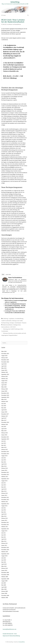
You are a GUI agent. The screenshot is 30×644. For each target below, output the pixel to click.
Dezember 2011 (5, 522)
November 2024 (5, 362)
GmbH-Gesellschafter (6, 321)
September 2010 (5, 554)
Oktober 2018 (5, 401)
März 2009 (4, 589)
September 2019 (5, 397)
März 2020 (4, 387)
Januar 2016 (4, 435)
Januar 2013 (4, 495)
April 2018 (4, 410)
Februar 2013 (5, 493)
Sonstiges (12, 323)
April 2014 (4, 464)
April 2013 (4, 489)
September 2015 (5, 439)
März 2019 (4, 399)
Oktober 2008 (5, 598)
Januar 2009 (4, 593)
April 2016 (4, 429)
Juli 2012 (4, 508)
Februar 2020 (5, 389)
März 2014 (4, 466)
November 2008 (5, 595)
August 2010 (4, 556)
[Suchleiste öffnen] (28, 15)
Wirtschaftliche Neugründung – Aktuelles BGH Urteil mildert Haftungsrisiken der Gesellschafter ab (15, 307)
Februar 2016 (5, 433)
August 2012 (4, 506)
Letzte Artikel (8, 274)
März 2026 (4, 351)
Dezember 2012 (5, 497)
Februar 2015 (5, 449)
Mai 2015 (4, 445)
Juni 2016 (4, 427)
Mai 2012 (4, 512)
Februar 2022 (5, 376)
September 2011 (5, 529)
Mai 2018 (4, 408)
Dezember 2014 (5, 452)
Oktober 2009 (5, 577)
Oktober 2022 (5, 372)
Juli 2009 (4, 583)
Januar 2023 (4, 370)
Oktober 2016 (5, 424)
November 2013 (5, 475)
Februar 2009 (5, 591)
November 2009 (5, 575)
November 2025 (5, 354)
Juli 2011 (4, 533)
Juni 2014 (4, 460)
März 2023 (4, 368)
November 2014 (5, 454)
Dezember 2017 (5, 414)
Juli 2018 (4, 404)
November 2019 (5, 395)
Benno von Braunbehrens (15, 278)
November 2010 (5, 550)
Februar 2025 (5, 358)
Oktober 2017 (5, 416)
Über (3, 274)
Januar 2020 (4, 391)
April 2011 (4, 539)
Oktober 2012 (5, 502)
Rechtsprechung (5, 323)
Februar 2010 (5, 568)
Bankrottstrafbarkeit (8, 325)
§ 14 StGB (24, 199)
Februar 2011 (5, 543)
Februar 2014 (5, 468)
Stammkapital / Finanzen (20, 323)
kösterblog (15, 2)
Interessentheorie (5, 327)
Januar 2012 (4, 520)
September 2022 (5, 374)
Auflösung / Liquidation (9, 319)
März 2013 (4, 491)
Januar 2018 (4, 412)
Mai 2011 (4, 537)
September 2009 (5, 579)
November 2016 (5, 422)
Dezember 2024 (5, 360)
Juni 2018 (4, 406)
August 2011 (4, 531)
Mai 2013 (4, 487)
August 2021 (4, 381)
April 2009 (4, 587)
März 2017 (4, 420)
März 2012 (4, 516)
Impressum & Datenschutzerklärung (11, 636)
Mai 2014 (4, 462)
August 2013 (4, 481)
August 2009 (4, 581)
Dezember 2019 (5, 393)
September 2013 (5, 479)
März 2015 (4, 447)
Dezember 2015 (5, 437)
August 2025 (4, 356)
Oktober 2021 (5, 379)
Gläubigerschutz (17, 325)
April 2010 (4, 564)
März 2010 (4, 566)
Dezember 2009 (5, 573)
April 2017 (4, 418)
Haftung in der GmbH (17, 321)
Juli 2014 (4, 458)
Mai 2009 (4, 585)
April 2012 (4, 514)
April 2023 (4, 366)
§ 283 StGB (23, 104)
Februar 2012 (5, 518)
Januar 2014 (4, 470)
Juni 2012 (4, 510)
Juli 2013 (4, 483)
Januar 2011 (4, 545)
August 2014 (4, 456)
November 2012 (5, 500)
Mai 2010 (4, 562)
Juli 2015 (4, 441)
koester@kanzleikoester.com (10, 629)
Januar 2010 (4, 570)
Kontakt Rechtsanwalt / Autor (10, 634)
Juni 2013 (4, 485)
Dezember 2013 (5, 472)
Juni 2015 (4, 443)
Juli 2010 (4, 558)
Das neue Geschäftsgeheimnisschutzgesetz (15, 304)
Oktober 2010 (5, 552)
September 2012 (5, 504)
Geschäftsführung (19, 319)
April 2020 (4, 385)
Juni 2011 (4, 535)
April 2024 (4, 364)
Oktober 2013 (5, 477)
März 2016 (4, 431)
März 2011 (4, 541)
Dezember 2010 (5, 547)
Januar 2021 (4, 383)
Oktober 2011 (5, 527)
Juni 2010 (4, 560)
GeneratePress (22, 642)
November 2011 (5, 525)
